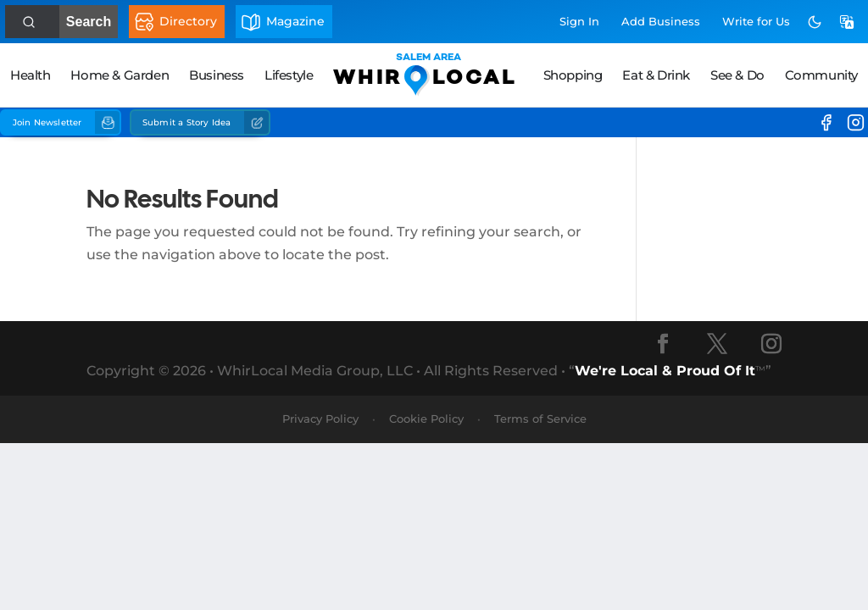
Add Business (661, 21)
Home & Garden (120, 75)
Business (217, 75)
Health (31, 75)
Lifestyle (289, 75)
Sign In (579, 21)
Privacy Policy (320, 419)
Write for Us (756, 21)
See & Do (737, 75)
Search (82, 22)
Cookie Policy (426, 419)
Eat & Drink (656, 75)
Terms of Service (540, 419)
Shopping (573, 75)
